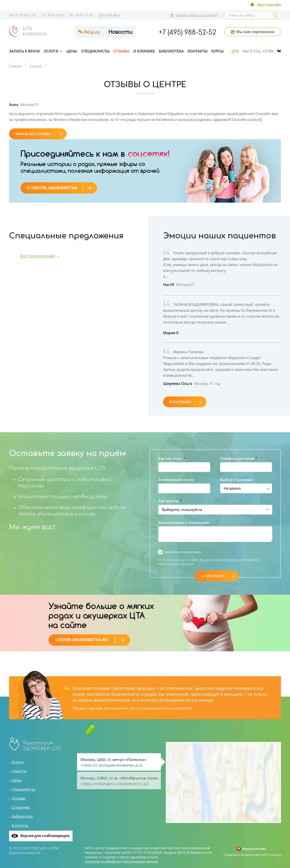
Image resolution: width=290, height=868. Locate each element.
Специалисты (95, 51)
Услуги (51, 51)
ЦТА (235, 51)
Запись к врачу (25, 51)
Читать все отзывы (39, 134)
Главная (15, 66)
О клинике (144, 51)
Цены (72, 51)
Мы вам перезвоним (255, 32)
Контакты (198, 51)
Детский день (110, 15)
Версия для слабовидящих (45, 836)
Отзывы (121, 51)
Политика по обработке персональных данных (121, 861)
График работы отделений (194, 15)
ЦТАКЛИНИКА (34, 31)
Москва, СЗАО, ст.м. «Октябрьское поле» (120, 781)
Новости (19, 771)
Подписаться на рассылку (183, 552)
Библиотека (171, 51)
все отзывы (185, 402)
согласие (230, 560)
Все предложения (37, 256)
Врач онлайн (269, 5)
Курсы (217, 51)
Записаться (217, 576)
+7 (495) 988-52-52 (187, 33)
